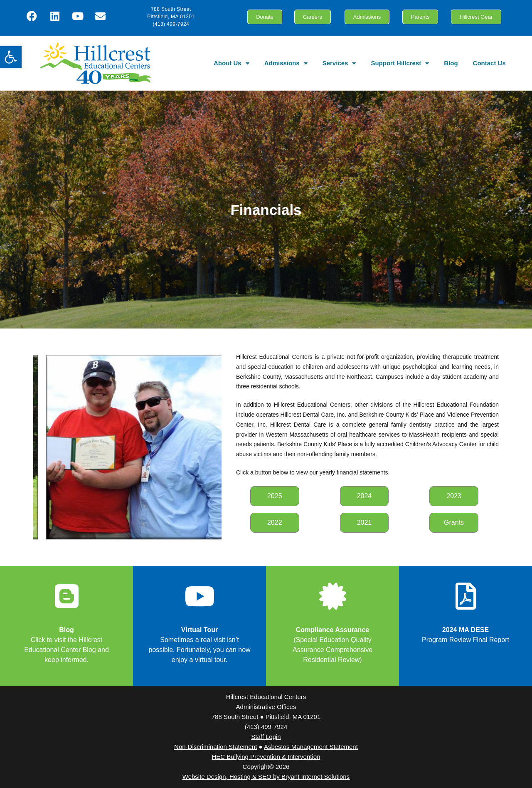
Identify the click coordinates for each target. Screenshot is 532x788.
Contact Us (489, 63)
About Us (232, 63)
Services (339, 63)
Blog (451, 63)
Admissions (286, 63)
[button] (11, 57)
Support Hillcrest (400, 63)
